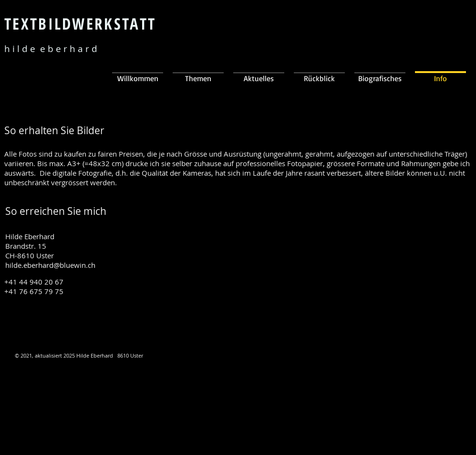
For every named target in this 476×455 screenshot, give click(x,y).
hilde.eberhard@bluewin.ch (50, 265)
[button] (259, 74)
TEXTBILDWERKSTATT (80, 24)
